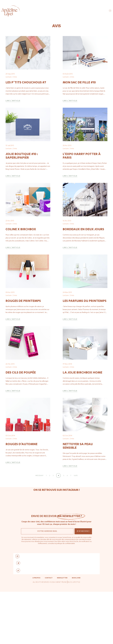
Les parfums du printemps (85, 338)
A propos (36, 633)
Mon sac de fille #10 (79, 92)
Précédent (39, 530)
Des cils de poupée (21, 418)
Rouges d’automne (22, 499)
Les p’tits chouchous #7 (26, 92)
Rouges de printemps (23, 338)
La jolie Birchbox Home (82, 418)
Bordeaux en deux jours (83, 257)
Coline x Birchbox (21, 257)
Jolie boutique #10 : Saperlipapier (22, 174)
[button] (110, 11)
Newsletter (62, 633)
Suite (76, 530)
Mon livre (76, 633)
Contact (49, 633)
